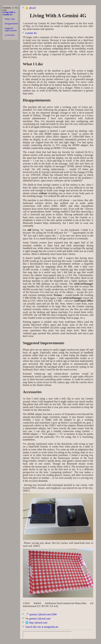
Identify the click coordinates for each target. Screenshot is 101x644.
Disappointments (11, 24)
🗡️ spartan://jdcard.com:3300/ (41, 614)
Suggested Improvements (11, 29)
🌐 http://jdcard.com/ (36, 623)
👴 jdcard (30, 8)
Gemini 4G (31, 33)
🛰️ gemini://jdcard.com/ (38, 619)
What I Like (10, 19)
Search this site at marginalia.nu (42, 627)
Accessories (10, 35)
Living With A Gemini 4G (9, 13)
